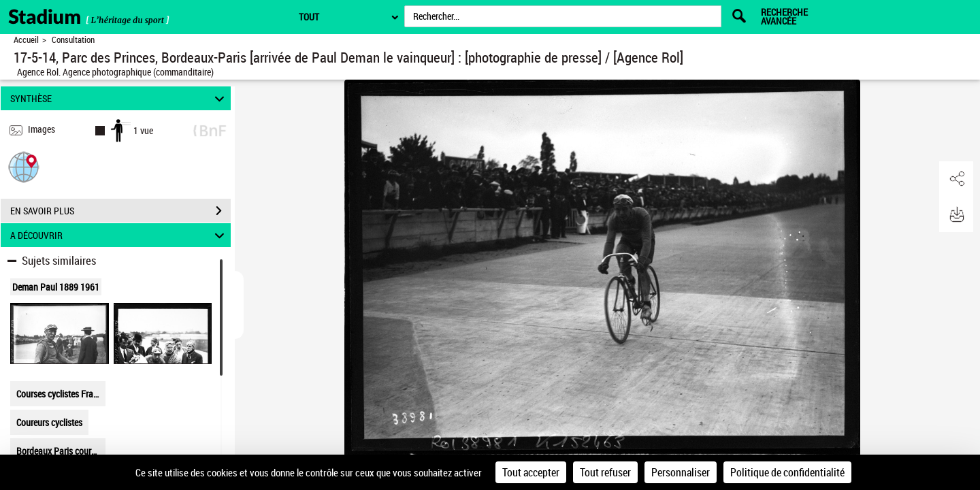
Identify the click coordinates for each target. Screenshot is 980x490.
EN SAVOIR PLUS (120, 211)
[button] (24, 166)
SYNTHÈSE (119, 98)
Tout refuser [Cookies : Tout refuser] (605, 472)
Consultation (73, 40)
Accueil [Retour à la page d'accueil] (26, 40)
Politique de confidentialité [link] (787, 472)
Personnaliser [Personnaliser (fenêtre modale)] (681, 472)
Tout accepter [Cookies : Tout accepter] (531, 472)
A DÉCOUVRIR (119, 235)
